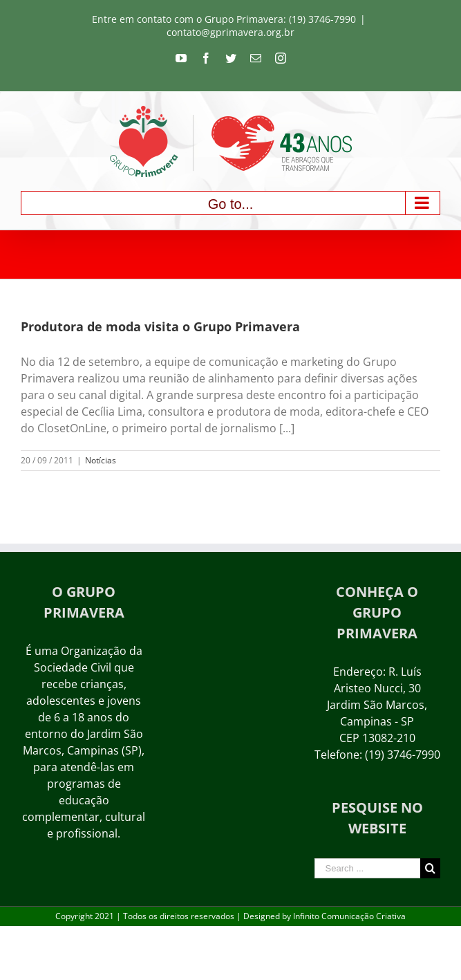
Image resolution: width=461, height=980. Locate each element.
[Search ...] (367, 868)
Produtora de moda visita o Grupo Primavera (160, 326)
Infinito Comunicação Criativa (349, 916)
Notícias (101, 460)
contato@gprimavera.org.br (230, 32)
